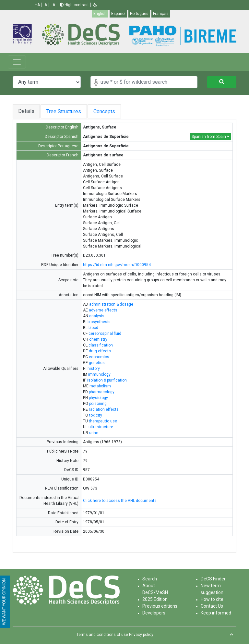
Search (150, 579)
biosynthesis (99, 322)
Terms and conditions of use (102, 635)
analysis (97, 316)
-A (53, 5)
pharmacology (102, 392)
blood (93, 328)
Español (118, 14)
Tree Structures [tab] (65, 111)
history (94, 369)
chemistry (98, 339)
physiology (98, 398)
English (100, 14)
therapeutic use (103, 421)
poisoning (98, 404)
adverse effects (103, 310)
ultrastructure (101, 427)
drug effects (100, 351)
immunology (99, 374)
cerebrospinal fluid (105, 334)
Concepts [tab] (111, 111)
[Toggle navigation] (17, 62)
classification (101, 345)
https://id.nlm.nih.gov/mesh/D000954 (117, 265)
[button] (95, 5)
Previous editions (160, 606)
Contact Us (212, 606)
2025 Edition (155, 599)
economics (99, 357)
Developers (154, 613)
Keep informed (216, 613)
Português (139, 14)
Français (161, 14)
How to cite (212, 599)
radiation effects (104, 409)
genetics (97, 363)
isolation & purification (107, 380)
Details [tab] (26, 111)
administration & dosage (111, 304)
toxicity (96, 415)
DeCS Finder (213, 579)
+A (37, 5)
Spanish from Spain (211, 137)
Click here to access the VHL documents (120, 501)
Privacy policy (141, 635)
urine (94, 433)
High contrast (74, 5)
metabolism (100, 386)
